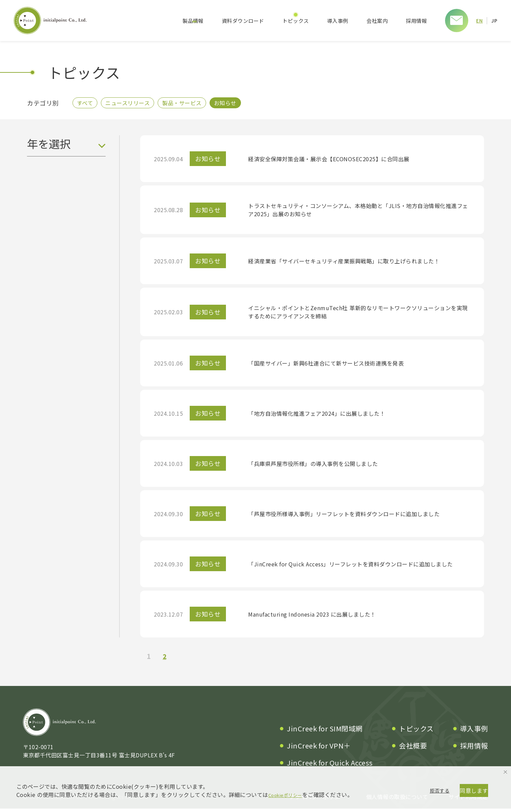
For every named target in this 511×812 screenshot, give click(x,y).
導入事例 (337, 21)
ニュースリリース (132, 105)
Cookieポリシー (289, 769)
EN (479, 20)
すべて (86, 105)
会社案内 (377, 21)
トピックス (295, 21)
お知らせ (235, 105)
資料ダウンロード (243, 21)
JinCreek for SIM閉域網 (325, 732)
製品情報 (193, 21)
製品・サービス (189, 105)
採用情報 (416, 21)
